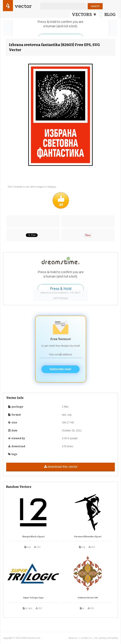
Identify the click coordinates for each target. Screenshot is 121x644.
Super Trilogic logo (33, 598)
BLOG (110, 15)
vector (23, 6)
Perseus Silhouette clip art (88, 537)
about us (73, 638)
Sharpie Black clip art (33, 537)
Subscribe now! (60, 369)
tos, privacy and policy (106, 638)
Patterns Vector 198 (88, 598)
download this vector (60, 467)
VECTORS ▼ (84, 15)
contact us (86, 638)
